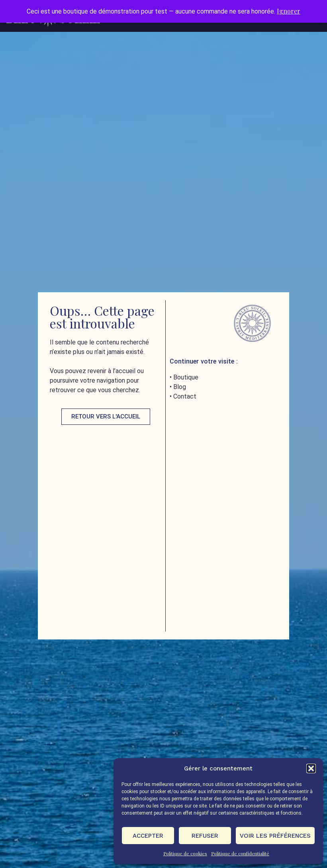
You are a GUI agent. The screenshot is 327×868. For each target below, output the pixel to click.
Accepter (148, 836)
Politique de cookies (185, 853)
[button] (311, 768)
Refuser (205, 836)
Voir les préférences (275, 836)
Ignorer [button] (289, 11)
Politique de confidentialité (240, 853)
